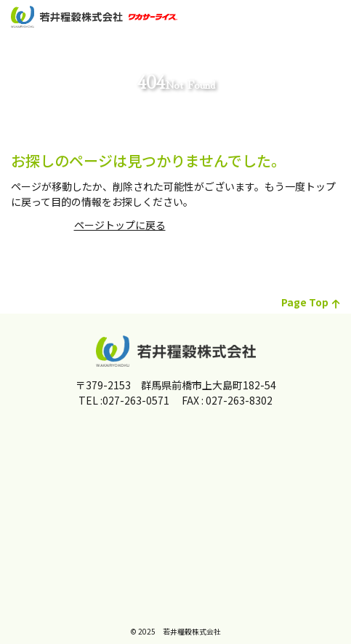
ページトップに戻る (120, 225)
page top (311, 302)
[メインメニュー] (333, 18)
